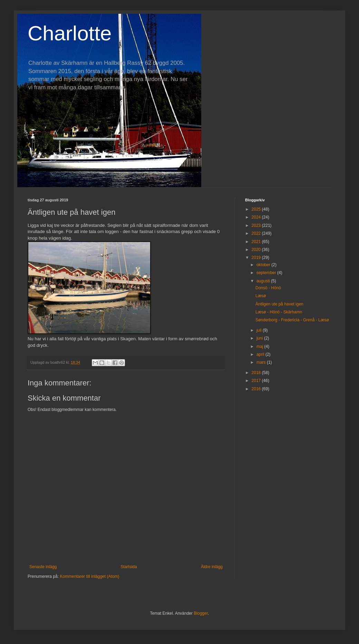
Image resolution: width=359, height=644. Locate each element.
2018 (257, 373)
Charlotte (70, 33)
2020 (257, 250)
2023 (257, 225)
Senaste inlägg (43, 567)
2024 (257, 217)
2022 (257, 233)
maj (260, 346)
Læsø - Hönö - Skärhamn (279, 312)
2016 (257, 389)
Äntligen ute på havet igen (279, 304)
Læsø (261, 296)
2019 (257, 258)
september (267, 273)
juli (260, 330)
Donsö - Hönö (268, 288)
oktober (264, 265)
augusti (264, 281)
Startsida (129, 567)
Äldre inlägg (212, 567)
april (261, 354)
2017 (257, 381)
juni (260, 338)
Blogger (201, 613)
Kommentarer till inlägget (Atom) (89, 576)
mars (262, 362)
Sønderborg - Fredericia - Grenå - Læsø (292, 320)
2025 (257, 209)
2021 (257, 242)
